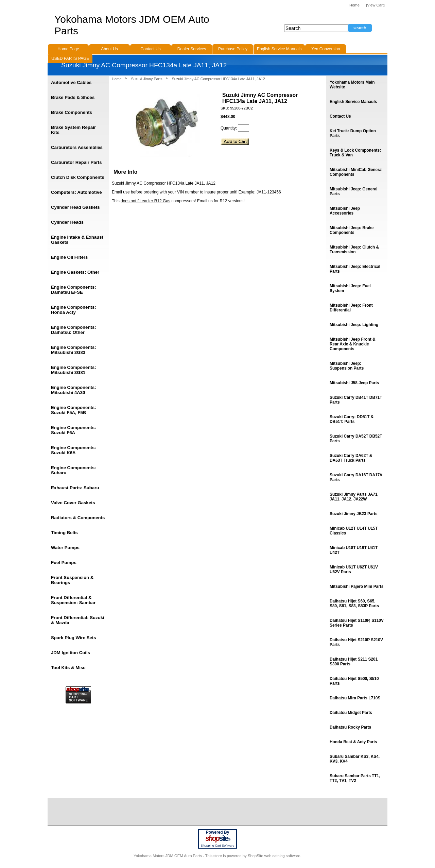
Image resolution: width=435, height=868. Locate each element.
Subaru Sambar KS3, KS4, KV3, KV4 (355, 759)
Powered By (218, 832)
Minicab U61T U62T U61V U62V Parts (354, 569)
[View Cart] (375, 5)
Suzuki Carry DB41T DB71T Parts (356, 400)
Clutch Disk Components (78, 177)
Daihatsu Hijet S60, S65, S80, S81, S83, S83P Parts (354, 603)
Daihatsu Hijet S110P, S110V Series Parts (357, 623)
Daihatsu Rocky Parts (350, 727)
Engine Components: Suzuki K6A (74, 450)
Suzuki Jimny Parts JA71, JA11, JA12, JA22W (354, 497)
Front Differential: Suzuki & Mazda (78, 620)
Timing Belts (64, 533)
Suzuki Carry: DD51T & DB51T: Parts (352, 419)
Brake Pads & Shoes (73, 97)
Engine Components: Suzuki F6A (74, 430)
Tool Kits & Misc (68, 668)
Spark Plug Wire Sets (74, 638)
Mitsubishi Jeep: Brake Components (352, 230)
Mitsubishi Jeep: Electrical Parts (355, 269)
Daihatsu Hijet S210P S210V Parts (356, 642)
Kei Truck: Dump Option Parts (353, 133)
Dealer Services (192, 49)
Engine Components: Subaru (74, 470)
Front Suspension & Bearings (72, 580)
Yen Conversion (326, 49)
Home (117, 79)
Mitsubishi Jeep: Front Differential (351, 308)
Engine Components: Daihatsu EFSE (74, 290)
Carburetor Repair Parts (76, 162)
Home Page (68, 49)
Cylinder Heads (67, 222)
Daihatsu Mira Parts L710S (355, 698)
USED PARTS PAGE (70, 58)
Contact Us (340, 116)
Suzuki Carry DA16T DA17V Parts (356, 477)
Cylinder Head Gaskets (75, 207)
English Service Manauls (353, 102)
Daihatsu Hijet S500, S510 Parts (354, 681)
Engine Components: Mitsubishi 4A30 (74, 390)
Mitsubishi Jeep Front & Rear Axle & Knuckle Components (353, 344)
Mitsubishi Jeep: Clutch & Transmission (354, 250)
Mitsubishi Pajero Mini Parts (356, 586)
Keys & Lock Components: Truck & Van (355, 153)
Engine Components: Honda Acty (74, 310)
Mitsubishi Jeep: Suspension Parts (347, 366)
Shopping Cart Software (217, 846)
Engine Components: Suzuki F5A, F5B (74, 410)
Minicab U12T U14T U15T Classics (354, 531)
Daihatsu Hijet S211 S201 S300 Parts (354, 662)
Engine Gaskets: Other (75, 272)
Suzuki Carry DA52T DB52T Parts (356, 439)
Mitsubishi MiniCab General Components (356, 172)
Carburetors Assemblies (77, 147)
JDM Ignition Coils (71, 653)
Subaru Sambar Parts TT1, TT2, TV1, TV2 (355, 778)
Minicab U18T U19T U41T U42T (354, 550)
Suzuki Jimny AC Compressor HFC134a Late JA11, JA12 (219, 79)
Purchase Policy (233, 49)
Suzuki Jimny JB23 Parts (354, 514)
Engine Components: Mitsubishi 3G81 (74, 370)
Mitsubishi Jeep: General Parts (354, 191)
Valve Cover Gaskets (73, 503)
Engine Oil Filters (69, 257)
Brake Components (72, 112)
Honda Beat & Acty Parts (353, 742)
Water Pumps (65, 548)
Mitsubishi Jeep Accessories (345, 211)
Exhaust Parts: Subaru (75, 488)
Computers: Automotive (76, 192)
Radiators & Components (78, 518)
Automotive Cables (71, 82)
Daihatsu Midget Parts (351, 713)
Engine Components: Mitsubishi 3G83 (74, 350)
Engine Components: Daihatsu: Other (74, 330)
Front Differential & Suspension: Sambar (73, 600)
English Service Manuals (279, 49)
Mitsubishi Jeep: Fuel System (350, 288)
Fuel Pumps (64, 563)
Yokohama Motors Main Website (352, 85)
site (217, 838)
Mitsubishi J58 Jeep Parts (354, 383)
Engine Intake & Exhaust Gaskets (77, 240)
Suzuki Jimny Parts (147, 79)
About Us (109, 49)
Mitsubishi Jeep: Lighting (354, 325)
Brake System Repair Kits (73, 130)
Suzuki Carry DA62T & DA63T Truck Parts (351, 458)
